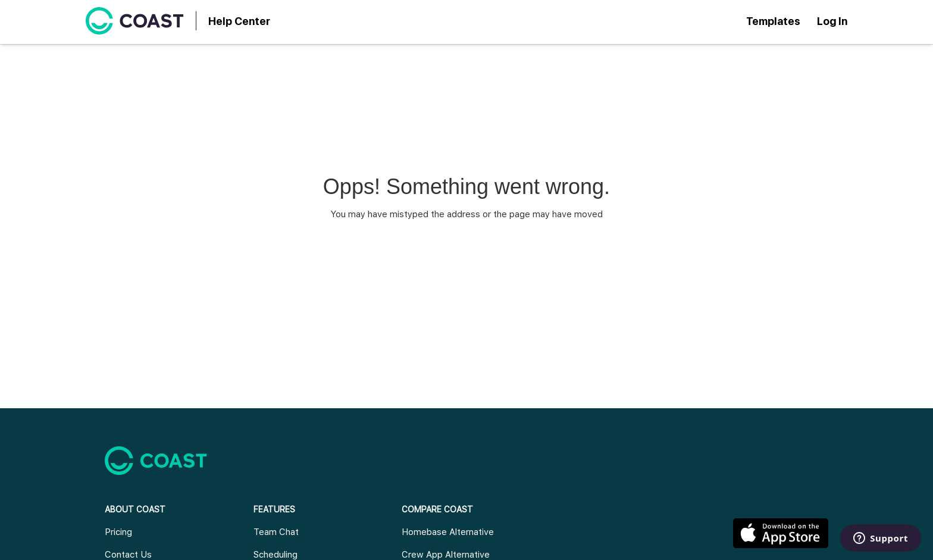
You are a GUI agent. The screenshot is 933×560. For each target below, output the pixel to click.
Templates (773, 21)
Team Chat (276, 532)
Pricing (118, 532)
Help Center (239, 21)
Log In (832, 21)
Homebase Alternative (448, 532)
